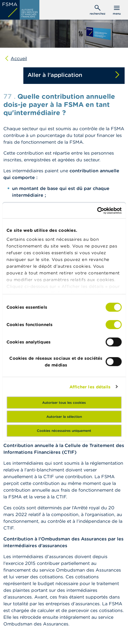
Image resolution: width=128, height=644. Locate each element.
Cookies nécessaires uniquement (64, 431)
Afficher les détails (90, 387)
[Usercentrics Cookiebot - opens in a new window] (97, 210)
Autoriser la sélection (64, 417)
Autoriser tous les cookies (64, 403)
